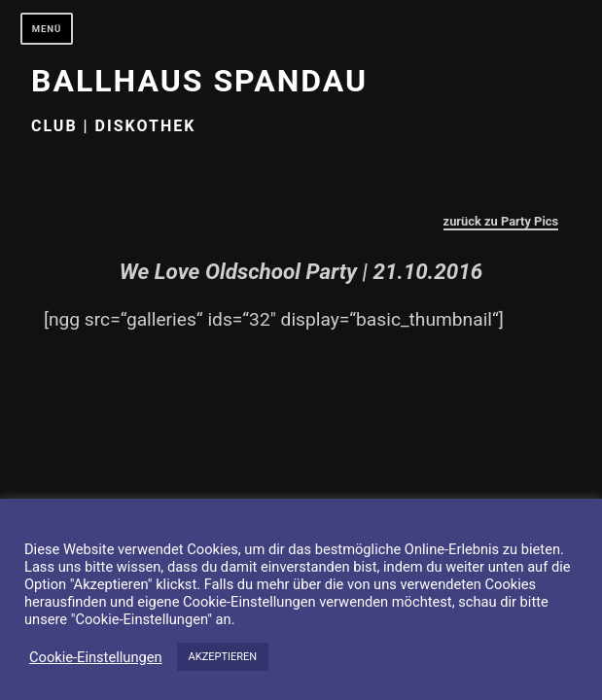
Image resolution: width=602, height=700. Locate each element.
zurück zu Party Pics (501, 221)
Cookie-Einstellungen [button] (96, 657)
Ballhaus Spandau (199, 81)
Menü (47, 29)
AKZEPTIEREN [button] (223, 657)
